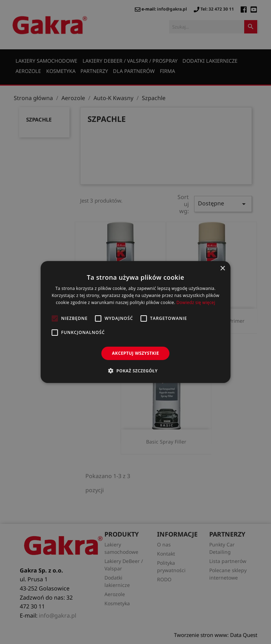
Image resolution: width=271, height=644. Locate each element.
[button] (135, 371)
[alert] (135, 322)
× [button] (222, 269)
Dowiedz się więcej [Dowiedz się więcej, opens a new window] (196, 302)
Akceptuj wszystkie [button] (135, 353)
